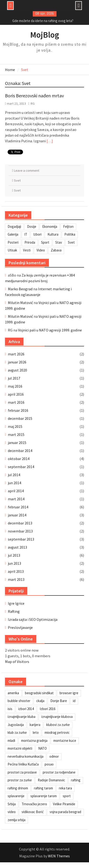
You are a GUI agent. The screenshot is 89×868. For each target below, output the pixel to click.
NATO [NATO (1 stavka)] (42, 748)
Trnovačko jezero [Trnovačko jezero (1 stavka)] (34, 804)
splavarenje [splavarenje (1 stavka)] (16, 796)
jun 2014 (14, 483)
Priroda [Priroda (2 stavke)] (30, 242)
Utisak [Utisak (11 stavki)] (12, 250)
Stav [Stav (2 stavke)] (59, 242)
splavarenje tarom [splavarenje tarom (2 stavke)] (44, 796)
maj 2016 (15, 386)
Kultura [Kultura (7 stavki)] (53, 234)
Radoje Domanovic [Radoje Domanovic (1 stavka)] (51, 780)
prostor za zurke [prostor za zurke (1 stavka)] (20, 780)
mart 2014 (16, 499)
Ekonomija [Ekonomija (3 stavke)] (50, 226)
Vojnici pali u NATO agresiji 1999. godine (50, 330)
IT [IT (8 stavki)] (26, 234)
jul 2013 (14, 555)
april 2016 (16, 394)
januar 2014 (17, 515)
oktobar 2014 (19, 459)
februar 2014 (18, 507)
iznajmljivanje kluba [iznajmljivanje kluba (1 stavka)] (21, 717)
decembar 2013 (20, 523)
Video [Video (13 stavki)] (41, 250)
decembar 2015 (20, 418)
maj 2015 (15, 426)
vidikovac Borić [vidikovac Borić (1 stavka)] (33, 812)
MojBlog (45, 35)
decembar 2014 (20, 451)
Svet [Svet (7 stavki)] (71, 242)
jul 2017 (14, 378)
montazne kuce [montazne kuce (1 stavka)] (65, 740)
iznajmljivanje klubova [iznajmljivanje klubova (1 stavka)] (57, 717)
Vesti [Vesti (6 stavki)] (27, 250)
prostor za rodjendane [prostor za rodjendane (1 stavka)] (59, 772)
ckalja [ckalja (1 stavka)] (40, 701)
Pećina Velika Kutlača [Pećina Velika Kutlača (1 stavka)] (23, 764)
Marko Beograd (20, 289)
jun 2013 (14, 563)
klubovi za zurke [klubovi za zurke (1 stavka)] (58, 725)
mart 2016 (16, 402)
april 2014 (16, 491)
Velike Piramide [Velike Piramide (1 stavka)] (64, 804)
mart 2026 (16, 354)
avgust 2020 (17, 370)
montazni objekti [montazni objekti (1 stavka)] (20, 748)
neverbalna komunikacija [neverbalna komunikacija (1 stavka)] (26, 756)
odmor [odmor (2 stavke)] (54, 756)
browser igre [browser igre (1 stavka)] (69, 693)
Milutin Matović (20, 303)
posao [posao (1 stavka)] (49, 764)
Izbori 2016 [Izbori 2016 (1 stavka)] (47, 709)
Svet (17, 180)
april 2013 (16, 571)
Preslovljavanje (20, 627)
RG (33, 103)
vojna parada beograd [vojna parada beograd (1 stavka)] (65, 812)
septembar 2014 (21, 467)
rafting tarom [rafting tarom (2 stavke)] (43, 788)
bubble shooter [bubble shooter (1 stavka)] (19, 701)
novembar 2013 (20, 531)
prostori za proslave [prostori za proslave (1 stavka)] (22, 772)
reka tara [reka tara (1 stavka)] (65, 788)
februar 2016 (18, 410)
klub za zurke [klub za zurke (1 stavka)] (17, 732)
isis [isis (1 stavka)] (10, 709)
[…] (50, 141)
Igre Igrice (16, 603)
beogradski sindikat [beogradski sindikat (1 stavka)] (39, 693)
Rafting (14, 611)
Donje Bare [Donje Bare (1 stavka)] (59, 701)
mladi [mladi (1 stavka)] (11, 740)
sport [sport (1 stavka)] (67, 796)
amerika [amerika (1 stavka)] (13, 693)
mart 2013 (16, 579)
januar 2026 (17, 362)
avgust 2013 (17, 547)
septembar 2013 (21, 539)
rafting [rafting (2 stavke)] (76, 780)
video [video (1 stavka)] (12, 812)
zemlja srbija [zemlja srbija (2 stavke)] (16, 820)
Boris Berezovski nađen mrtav (34, 96)
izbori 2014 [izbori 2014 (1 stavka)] (26, 709)
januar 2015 (17, 443)
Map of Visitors (17, 662)
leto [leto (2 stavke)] (36, 732)
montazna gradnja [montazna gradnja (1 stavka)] (34, 740)
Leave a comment (27, 170)
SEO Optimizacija (43, 619)
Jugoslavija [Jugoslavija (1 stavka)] (16, 725)
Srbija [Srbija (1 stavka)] (12, 804)
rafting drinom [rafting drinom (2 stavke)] (18, 788)
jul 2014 (14, 475)
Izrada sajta (17, 619)
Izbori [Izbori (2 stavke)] (37, 234)
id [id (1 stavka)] (74, 701)
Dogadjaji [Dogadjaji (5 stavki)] (14, 226)
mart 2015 (16, 434)
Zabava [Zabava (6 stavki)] (56, 250)
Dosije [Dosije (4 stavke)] (32, 226)
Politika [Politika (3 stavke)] (70, 234)
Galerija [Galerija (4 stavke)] (13, 234)
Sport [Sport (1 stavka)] (45, 242)
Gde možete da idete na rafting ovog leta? (43, 21)
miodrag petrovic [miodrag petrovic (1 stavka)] (57, 732)
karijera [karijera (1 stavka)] (35, 725)
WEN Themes (59, 856)
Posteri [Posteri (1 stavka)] (13, 242)
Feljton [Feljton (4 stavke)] (68, 226)
